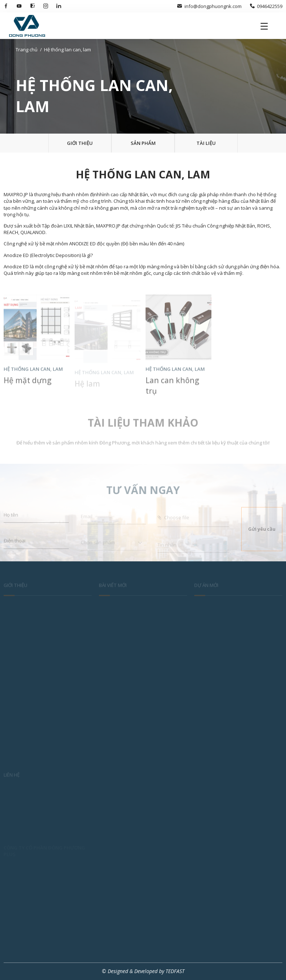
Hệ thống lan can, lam (67, 50)
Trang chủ (27, 50)
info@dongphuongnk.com (209, 6)
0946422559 (266, 6)
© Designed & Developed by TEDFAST (143, 971)
